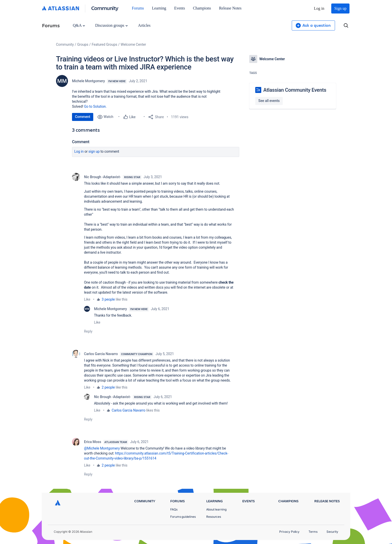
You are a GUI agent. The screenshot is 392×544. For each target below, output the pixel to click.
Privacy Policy (289, 532)
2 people (108, 387)
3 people (108, 299)
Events (180, 8)
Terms (313, 532)
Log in (319, 8)
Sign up (340, 8)
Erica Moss (93, 442)
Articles (144, 25)
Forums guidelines (183, 517)
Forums (138, 8)
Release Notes (230, 8)
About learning (216, 509)
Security (332, 532)
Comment (83, 117)
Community (105, 8)
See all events (269, 101)
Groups (83, 44)
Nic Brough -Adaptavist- (102, 177)
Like (87, 299)
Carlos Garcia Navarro (101, 354)
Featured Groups (104, 44)
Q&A (79, 25)
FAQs (174, 509)
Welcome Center (133, 44)
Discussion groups (111, 25)
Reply (88, 331)
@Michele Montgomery (102, 448)
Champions (202, 8)
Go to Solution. (95, 106)
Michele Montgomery (88, 81)
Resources (214, 517)
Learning (159, 8)
